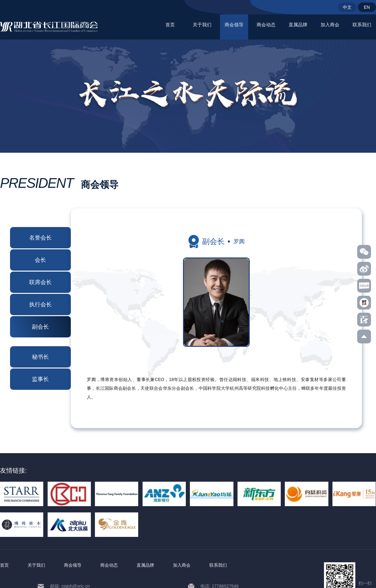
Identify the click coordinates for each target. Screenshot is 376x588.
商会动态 (266, 25)
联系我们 (362, 25)
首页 (170, 25)
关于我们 (202, 25)
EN (367, 7)
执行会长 (40, 305)
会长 (40, 260)
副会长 (40, 327)
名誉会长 (40, 238)
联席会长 (40, 282)
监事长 (40, 379)
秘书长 (40, 357)
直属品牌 (298, 25)
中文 (347, 7)
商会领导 (234, 25)
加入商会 (330, 25)
